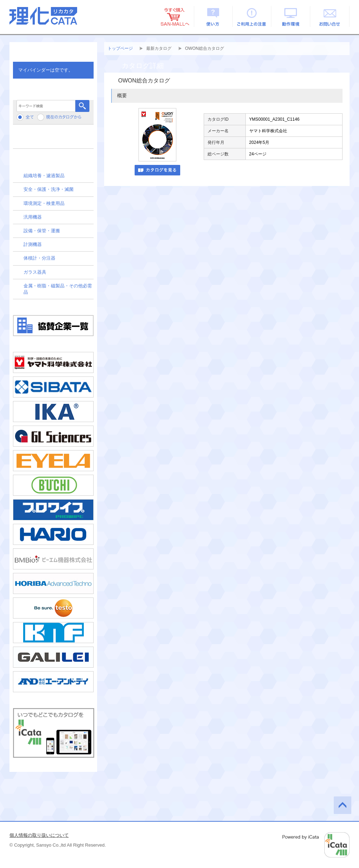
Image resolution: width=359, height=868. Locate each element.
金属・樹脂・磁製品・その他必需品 (58, 289)
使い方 (213, 16)
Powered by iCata (316, 845)
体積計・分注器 (39, 258)
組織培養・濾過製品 (44, 176)
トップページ (120, 48)
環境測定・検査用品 (44, 203)
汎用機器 (33, 217)
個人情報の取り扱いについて (39, 835)
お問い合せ (330, 16)
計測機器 (33, 244)
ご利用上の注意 (252, 16)
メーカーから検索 (53, 139)
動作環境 (291, 16)
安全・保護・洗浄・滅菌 (49, 189)
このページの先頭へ (343, 805)
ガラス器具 (35, 272)
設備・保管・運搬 (42, 231)
